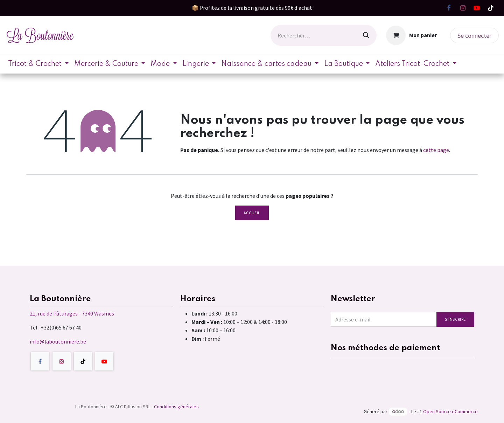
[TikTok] (491, 8)
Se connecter (474, 36)
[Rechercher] (366, 35)
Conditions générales (176, 407)
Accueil (252, 213)
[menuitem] (38, 64)
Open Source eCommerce (450, 411)
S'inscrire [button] (455, 319)
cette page (436, 150)
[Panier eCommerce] (412, 35)
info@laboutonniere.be (58, 341)
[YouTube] (477, 8)
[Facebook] (449, 8)
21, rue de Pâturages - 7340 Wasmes (72, 313)
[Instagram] (463, 8)
